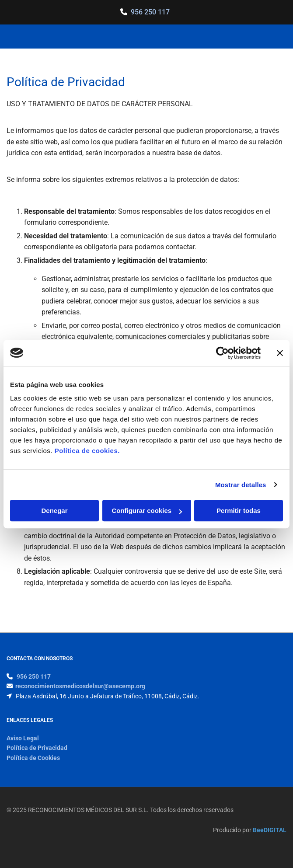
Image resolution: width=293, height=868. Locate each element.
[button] (237, 37)
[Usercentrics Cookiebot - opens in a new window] (222, 353)
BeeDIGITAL (270, 830)
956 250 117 (150, 12)
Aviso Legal (23, 738)
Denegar (54, 511)
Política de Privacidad (37, 748)
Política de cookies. (87, 451)
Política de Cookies (33, 758)
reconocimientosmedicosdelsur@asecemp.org (80, 686)
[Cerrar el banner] (280, 353)
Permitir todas (239, 511)
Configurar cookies (147, 511)
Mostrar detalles (241, 485)
